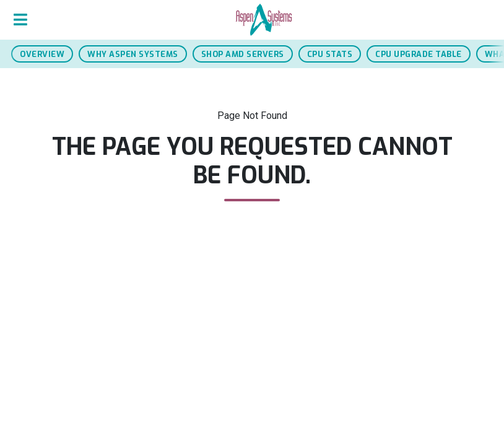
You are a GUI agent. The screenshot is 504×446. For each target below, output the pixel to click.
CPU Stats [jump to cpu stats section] (330, 54)
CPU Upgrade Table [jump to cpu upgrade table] (419, 54)
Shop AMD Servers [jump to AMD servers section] (243, 54)
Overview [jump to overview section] (42, 54)
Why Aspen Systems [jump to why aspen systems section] (133, 54)
